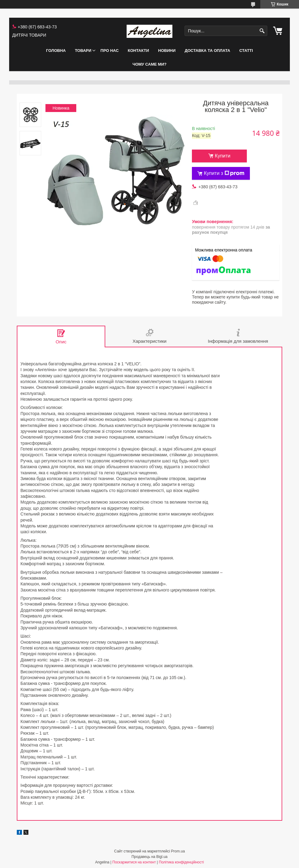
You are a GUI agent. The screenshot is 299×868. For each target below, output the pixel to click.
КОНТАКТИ (139, 51)
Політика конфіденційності (182, 862)
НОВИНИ (167, 51)
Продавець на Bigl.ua (149, 857)
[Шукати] (262, 31)
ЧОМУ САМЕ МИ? (149, 64)
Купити (223, 156)
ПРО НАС (109, 51)
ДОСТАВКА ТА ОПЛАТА (207, 51)
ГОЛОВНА (56, 51)
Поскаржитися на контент (134, 862)
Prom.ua (178, 851)
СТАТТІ (246, 51)
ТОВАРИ (83, 51)
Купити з (224, 173)
